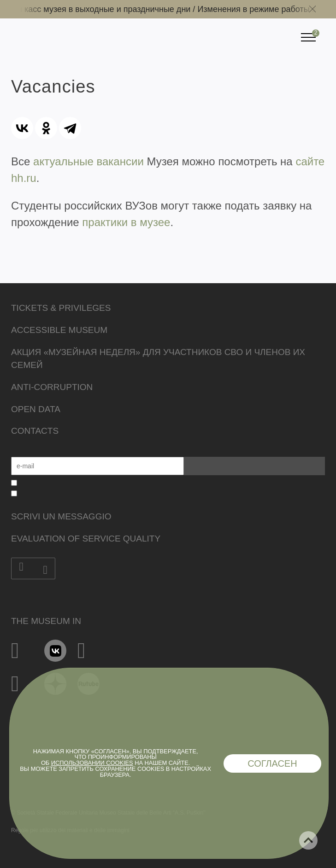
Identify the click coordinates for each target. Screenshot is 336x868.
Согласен (272, 763)
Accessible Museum (59, 330)
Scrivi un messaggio (61, 516)
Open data (36, 409)
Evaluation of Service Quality (86, 539)
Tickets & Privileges (61, 308)
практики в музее (126, 222)
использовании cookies (92, 763)
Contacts (35, 431)
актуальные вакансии (88, 161)
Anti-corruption (52, 387)
